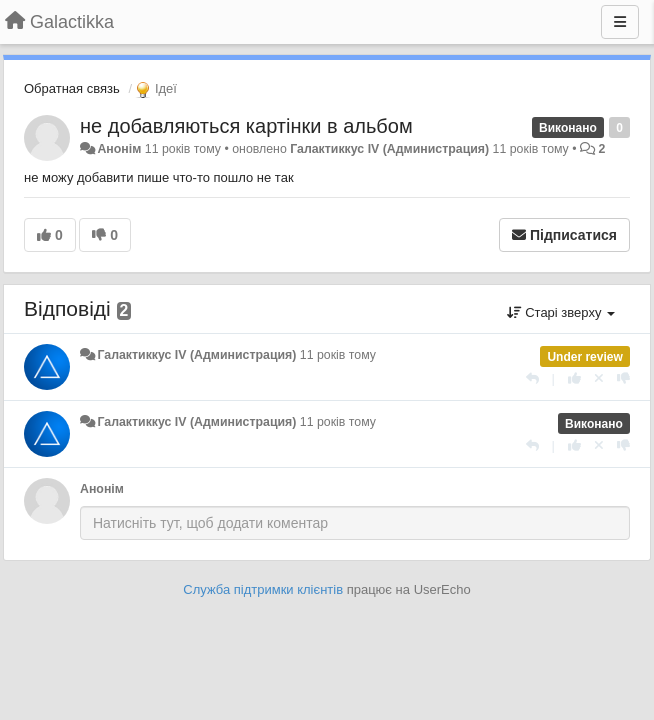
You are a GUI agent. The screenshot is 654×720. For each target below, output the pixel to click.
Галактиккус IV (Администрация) (389, 149)
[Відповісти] (532, 378)
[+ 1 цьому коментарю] (574, 378)
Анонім (119, 149)
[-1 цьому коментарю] (623, 378)
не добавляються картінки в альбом (246, 126)
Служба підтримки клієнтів (263, 589)
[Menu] (620, 22)
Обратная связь (72, 88)
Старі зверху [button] (561, 312)
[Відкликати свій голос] (599, 378)
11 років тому (338, 355)
